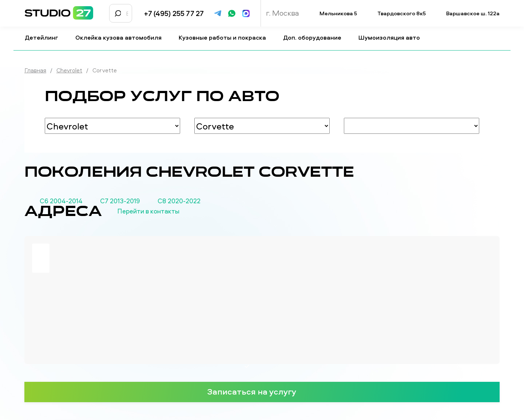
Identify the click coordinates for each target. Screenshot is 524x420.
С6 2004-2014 (61, 201)
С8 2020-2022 (179, 201)
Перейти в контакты (160, 211)
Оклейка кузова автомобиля (121, 37)
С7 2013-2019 (120, 201)
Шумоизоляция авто (392, 37)
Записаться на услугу (262, 391)
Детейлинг (44, 37)
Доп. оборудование (315, 37)
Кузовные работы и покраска (225, 37)
